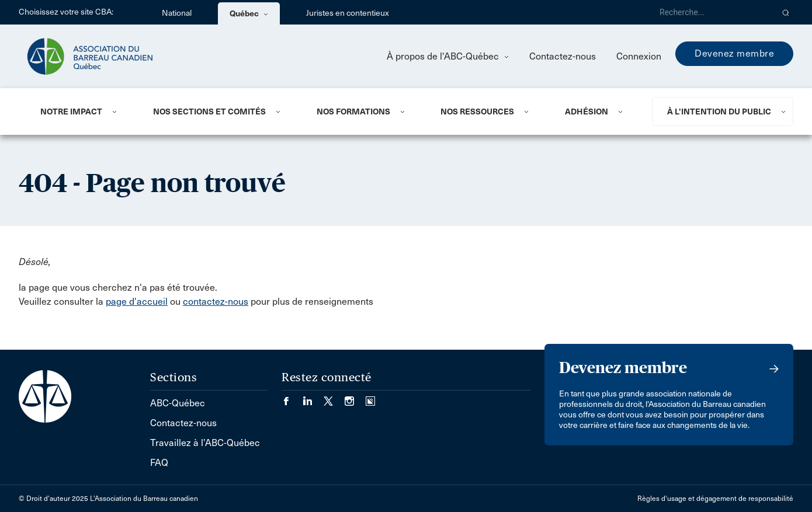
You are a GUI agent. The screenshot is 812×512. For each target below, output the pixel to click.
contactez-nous (216, 302)
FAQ (159, 463)
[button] (786, 12)
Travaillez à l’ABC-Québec (205, 443)
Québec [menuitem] (249, 13)
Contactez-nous (563, 56)
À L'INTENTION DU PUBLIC (719, 112)
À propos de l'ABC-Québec (448, 56)
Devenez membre (734, 53)
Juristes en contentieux (348, 13)
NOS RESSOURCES (477, 112)
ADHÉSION (587, 112)
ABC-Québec (178, 403)
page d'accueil (137, 302)
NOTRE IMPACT (71, 112)
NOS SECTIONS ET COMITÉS (209, 112)
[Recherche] (712, 12)
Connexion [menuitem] (639, 56)
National (177, 13)
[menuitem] (82, 112)
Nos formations (353, 112)
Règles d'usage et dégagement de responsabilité (715, 499)
